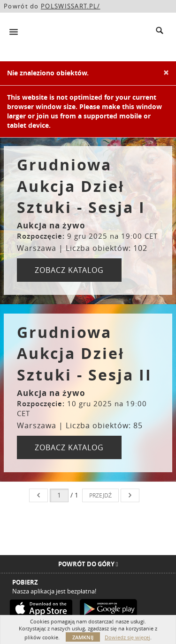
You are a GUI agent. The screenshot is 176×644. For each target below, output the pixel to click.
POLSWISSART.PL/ (71, 6)
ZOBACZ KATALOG (69, 270)
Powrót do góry (88, 564)
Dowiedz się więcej (127, 637)
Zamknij (83, 637)
